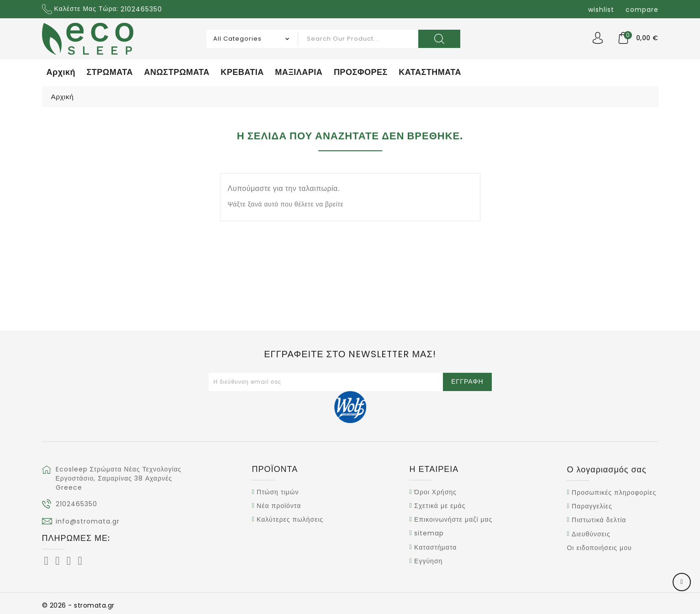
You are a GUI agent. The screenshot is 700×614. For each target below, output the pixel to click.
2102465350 (76, 504)
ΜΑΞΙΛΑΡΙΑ (299, 72)
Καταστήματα (435, 547)
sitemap (429, 534)
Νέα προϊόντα (279, 506)
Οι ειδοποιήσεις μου (599, 548)
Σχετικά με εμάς (440, 506)
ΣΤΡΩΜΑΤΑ (110, 72)
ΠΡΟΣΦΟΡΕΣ (361, 72)
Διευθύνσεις (591, 534)
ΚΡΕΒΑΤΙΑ (242, 72)
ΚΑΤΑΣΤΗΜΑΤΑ (430, 72)
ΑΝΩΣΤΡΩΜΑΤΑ (176, 72)
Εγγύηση (428, 561)
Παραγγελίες (592, 506)
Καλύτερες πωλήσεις (290, 519)
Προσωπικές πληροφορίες (614, 492)
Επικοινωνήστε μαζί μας (453, 519)
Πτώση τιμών (278, 492)
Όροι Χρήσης (435, 492)
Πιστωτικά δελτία (599, 520)
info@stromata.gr (88, 521)
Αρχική (61, 72)
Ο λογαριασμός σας (606, 469)
